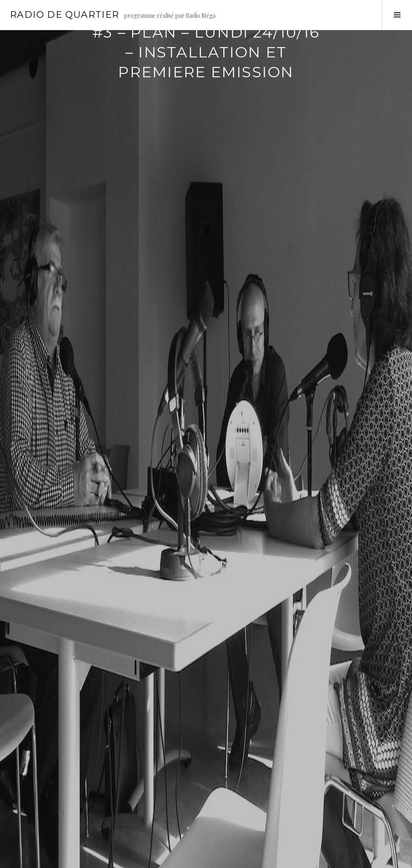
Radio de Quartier (64, 15)
